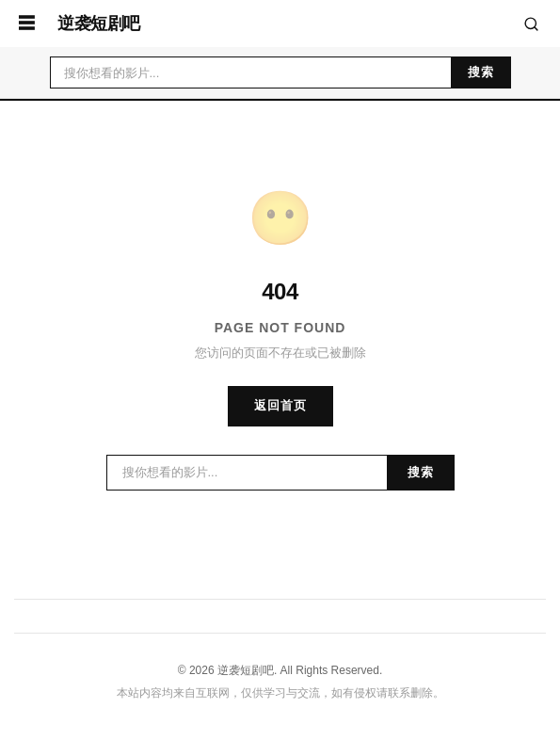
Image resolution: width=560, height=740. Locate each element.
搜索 (481, 72)
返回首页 (280, 405)
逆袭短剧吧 (99, 24)
